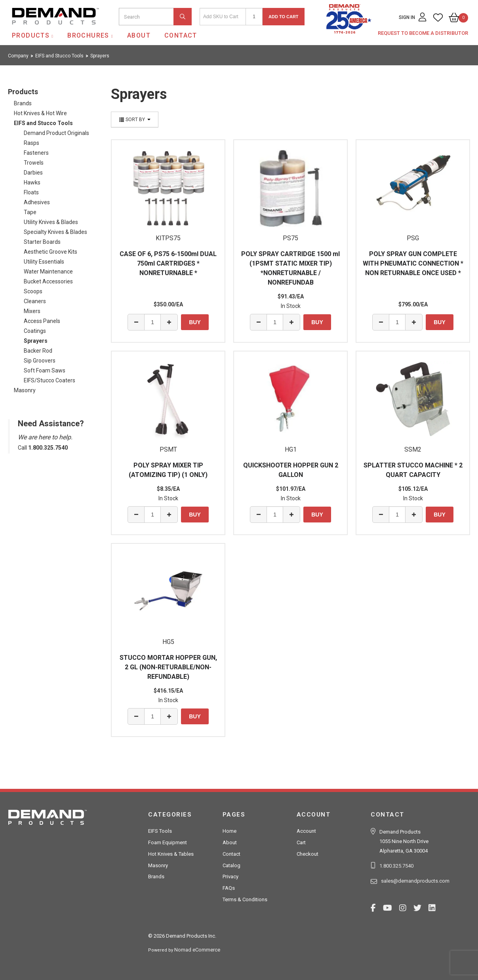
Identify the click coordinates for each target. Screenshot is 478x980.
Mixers (32, 311)
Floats (31, 192)
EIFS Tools (160, 831)
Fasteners (36, 153)
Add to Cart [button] (284, 17)
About (139, 35)
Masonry (25, 390)
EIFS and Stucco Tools (43, 123)
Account (306, 831)
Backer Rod (38, 351)
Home (229, 831)
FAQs (229, 888)
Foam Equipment (168, 842)
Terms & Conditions (245, 899)
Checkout (308, 854)
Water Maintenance (48, 272)
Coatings (35, 331)
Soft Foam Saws (45, 370)
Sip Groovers (40, 361)
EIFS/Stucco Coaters (50, 380)
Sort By (135, 120)
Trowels (34, 163)
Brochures (88, 35)
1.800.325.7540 (396, 866)
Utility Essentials (44, 262)
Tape (30, 212)
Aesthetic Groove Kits (50, 252)
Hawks (32, 182)
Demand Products (37, 31)
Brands (23, 103)
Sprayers (36, 341)
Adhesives (37, 202)
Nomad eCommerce (197, 950)
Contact (181, 35)
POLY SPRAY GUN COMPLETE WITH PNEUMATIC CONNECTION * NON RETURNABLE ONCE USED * (413, 263)
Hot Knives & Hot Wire (40, 113)
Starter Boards (42, 242)
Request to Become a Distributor (423, 33)
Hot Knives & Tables (171, 854)
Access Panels (42, 321)
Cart (301, 842)
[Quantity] (254, 17)
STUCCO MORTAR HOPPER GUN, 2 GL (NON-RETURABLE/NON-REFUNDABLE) (168, 667)
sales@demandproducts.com (415, 881)
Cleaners (35, 301)
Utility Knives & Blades (51, 222)
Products (31, 35)
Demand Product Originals (56, 133)
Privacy (230, 876)
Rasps (31, 143)
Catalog (231, 865)
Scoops (33, 291)
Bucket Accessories (48, 281)
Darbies (33, 173)
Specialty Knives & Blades (55, 232)
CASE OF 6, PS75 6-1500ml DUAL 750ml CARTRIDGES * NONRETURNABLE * (168, 263)
